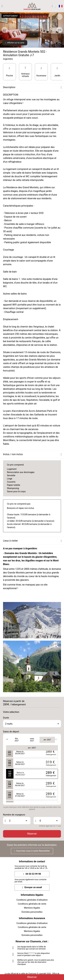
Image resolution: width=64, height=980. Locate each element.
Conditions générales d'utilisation (32, 900)
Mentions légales (32, 908)
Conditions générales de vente (32, 904)
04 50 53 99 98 (32, 874)
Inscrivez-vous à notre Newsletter (32, 851)
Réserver (32, 834)
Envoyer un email (32, 887)
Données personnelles (32, 912)
